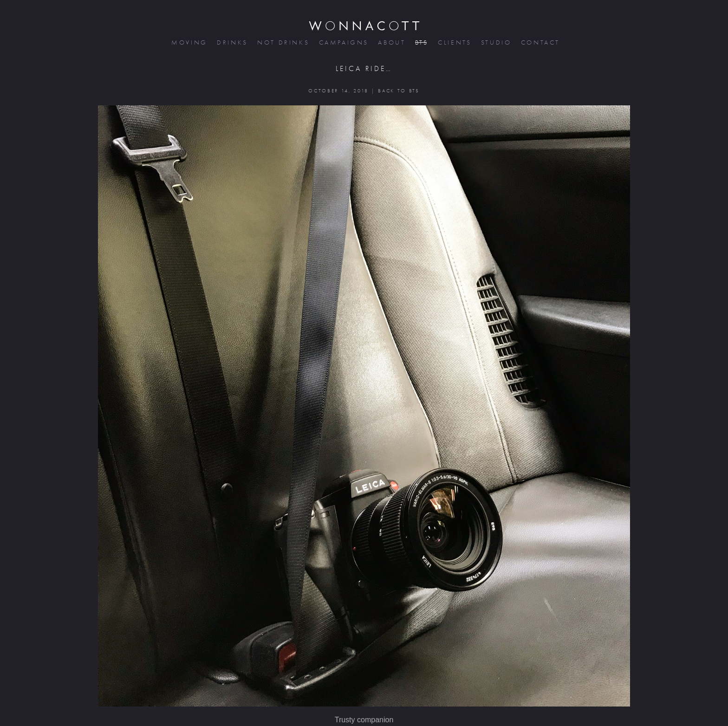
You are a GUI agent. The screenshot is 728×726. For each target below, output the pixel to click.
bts (421, 42)
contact (540, 42)
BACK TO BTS (399, 91)
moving (188, 42)
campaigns (343, 42)
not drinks (282, 42)
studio (495, 42)
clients (454, 42)
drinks (231, 42)
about (391, 42)
